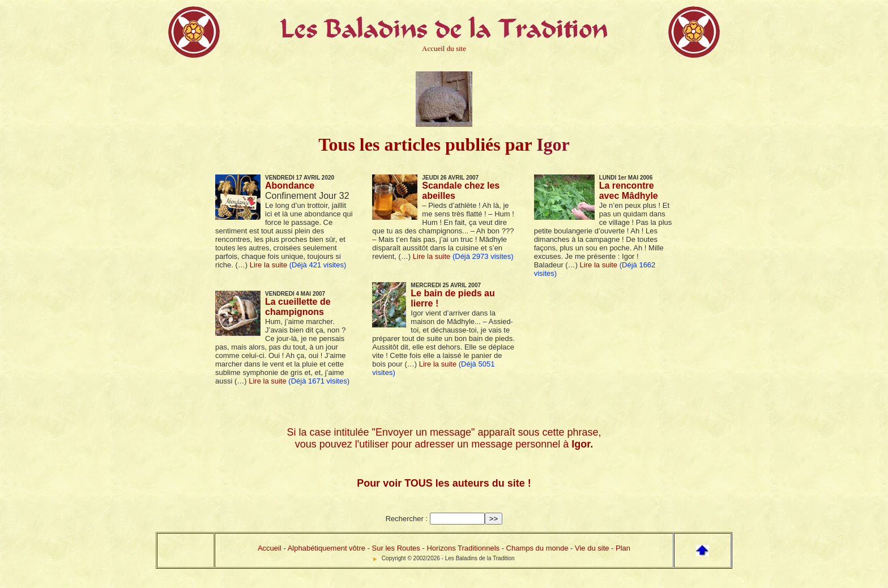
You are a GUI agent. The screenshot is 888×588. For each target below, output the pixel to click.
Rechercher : (407, 519)
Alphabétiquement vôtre (326, 548)
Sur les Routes (396, 548)
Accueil (270, 548)
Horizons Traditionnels (463, 548)
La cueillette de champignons (298, 307)
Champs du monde (537, 548)
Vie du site (592, 548)
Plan (623, 548)
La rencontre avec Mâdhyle (629, 191)
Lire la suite (268, 265)
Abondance (290, 186)
